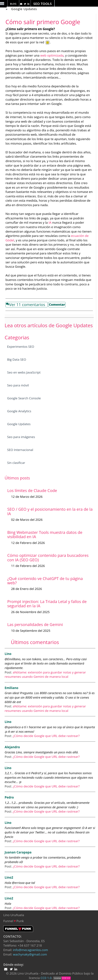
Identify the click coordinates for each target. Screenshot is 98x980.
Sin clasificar (16, 463)
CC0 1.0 (46, 978)
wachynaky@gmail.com (30, 954)
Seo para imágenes (21, 437)
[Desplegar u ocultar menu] (3, 6)
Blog (13, 4)
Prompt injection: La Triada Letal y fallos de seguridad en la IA (47, 604)
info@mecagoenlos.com (30, 950)
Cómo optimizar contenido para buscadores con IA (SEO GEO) (48, 557)
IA (50, 223)
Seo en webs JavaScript (24, 372)
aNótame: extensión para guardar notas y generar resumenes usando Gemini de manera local (45, 675)
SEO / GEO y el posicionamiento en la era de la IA (50, 511)
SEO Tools (42, 4)
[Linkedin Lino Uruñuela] (29, 4)
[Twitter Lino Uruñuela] (21, 4)
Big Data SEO (17, 359)
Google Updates (24, 9)
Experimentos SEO (21, 347)
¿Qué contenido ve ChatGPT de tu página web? (45, 581)
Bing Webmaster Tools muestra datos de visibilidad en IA (45, 534)
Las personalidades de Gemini (35, 624)
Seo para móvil (18, 385)
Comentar (57, 305)
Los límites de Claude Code (32, 490)
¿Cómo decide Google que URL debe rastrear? (46, 736)
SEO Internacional (20, 450)
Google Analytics (19, 411)
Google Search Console (24, 398)
